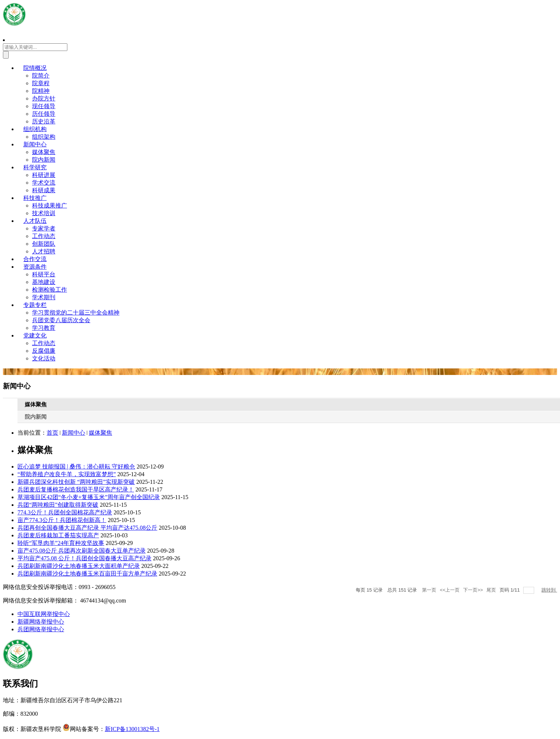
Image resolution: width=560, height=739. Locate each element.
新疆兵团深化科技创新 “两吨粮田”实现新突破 (76, 482)
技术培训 (44, 213)
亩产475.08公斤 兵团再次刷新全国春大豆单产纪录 (82, 551)
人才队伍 (35, 221)
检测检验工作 (50, 290)
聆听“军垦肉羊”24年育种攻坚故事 (61, 543)
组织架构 (44, 137)
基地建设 (44, 282)
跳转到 (549, 590)
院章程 (41, 83)
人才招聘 (44, 251)
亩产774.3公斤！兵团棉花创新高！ (62, 520)
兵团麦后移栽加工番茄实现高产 (58, 535)
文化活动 (44, 358)
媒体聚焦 (44, 152)
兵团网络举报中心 (41, 629)
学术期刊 (44, 297)
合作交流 (35, 259)
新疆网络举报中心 (41, 622)
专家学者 (44, 228)
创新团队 (44, 244)
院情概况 (35, 68)
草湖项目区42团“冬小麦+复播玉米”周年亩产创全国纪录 (89, 497)
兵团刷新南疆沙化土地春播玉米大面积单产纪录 (79, 566)
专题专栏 (35, 305)
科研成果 (44, 190)
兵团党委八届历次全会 (61, 320)
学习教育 (44, 328)
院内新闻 (44, 160)
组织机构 (35, 129)
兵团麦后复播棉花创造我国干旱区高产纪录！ (76, 489)
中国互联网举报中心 (44, 614)
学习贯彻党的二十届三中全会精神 (76, 313)
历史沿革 (44, 121)
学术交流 (44, 183)
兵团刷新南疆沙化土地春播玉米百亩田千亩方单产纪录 (87, 574)
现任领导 (44, 106)
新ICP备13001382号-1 (132, 729)
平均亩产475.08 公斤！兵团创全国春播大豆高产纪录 (84, 558)
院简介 (41, 76)
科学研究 (35, 167)
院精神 (41, 91)
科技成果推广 (50, 206)
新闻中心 (35, 144)
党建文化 (35, 335)
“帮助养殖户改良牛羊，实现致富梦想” (67, 474)
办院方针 (44, 98)
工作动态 (44, 236)
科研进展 (44, 175)
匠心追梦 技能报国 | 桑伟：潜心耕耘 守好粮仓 (76, 467)
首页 (52, 433)
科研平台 (44, 274)
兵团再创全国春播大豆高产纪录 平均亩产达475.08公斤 (87, 528)
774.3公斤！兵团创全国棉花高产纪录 (65, 512)
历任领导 (44, 114)
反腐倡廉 (44, 351)
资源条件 (35, 267)
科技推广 (35, 198)
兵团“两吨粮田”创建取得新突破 (58, 505)
